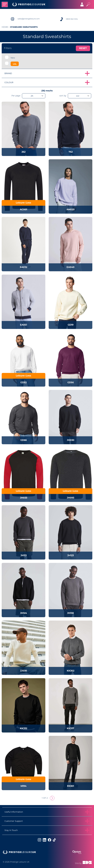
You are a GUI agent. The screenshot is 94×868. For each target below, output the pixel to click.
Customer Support (14, 821)
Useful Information (14, 812)
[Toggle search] (88, 4)
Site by (84, 863)
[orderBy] (80, 96)
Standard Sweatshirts (24, 27)
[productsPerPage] (34, 96)
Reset (83, 48)
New (13, 58)
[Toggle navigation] (5, 4)
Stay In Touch (11, 830)
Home (5, 27)
